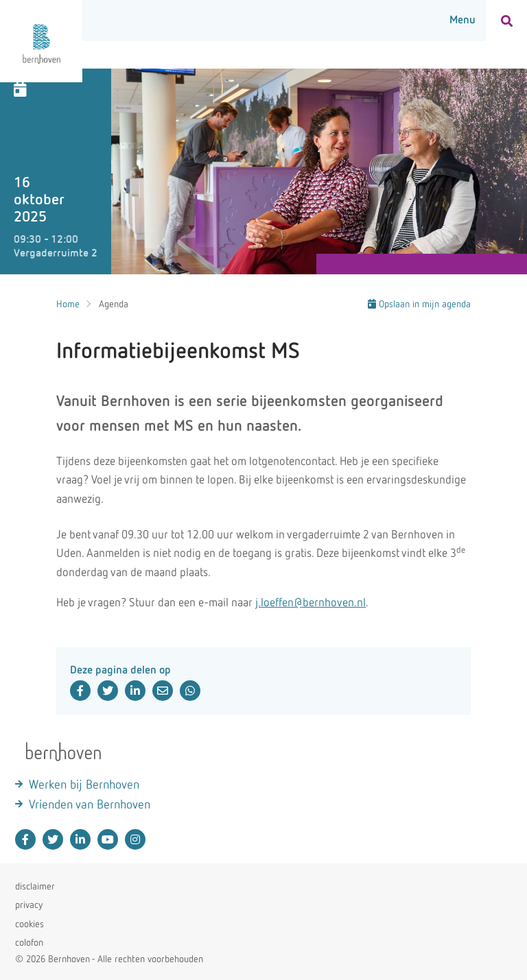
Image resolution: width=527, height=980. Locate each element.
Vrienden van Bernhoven (90, 805)
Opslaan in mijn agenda (419, 304)
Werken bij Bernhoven (84, 785)
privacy (29, 905)
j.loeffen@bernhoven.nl (311, 603)
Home (68, 304)
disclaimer (35, 887)
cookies (30, 924)
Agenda (114, 304)
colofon (29, 943)
